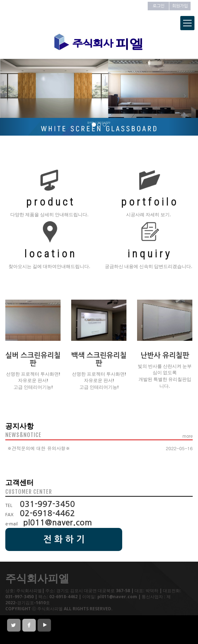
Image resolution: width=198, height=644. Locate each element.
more (188, 436)
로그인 (159, 6)
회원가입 (180, 6)
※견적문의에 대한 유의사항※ (39, 448)
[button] (15, 97)
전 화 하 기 (64, 539)
